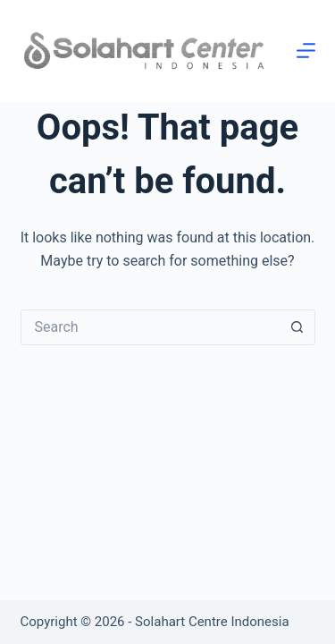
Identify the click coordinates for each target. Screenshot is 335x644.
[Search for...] (150, 327)
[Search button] (297, 327)
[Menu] (306, 51)
